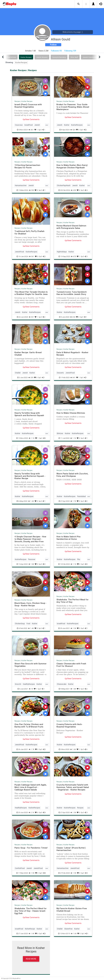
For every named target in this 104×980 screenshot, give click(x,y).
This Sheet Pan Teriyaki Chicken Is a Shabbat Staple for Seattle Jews (31, 293)
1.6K (73, 749)
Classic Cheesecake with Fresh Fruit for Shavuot (71, 665)
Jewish (37, 125)
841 (73, 377)
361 (31, 130)
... (47, 125)
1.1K (32, 438)
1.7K (73, 501)
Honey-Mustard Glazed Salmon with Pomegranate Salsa (71, 227)
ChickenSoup (20, 624)
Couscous (19, 125)
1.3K (73, 628)
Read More (31, 959)
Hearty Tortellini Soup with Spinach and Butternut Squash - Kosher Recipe (30, 476)
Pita (79, 559)
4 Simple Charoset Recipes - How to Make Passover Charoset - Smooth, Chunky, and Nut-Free (30, 539)
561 (32, 256)
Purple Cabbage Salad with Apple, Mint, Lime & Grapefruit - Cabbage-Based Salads (31, 787)
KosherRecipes (77, 125)
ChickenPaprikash (64, 185)
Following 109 (70, 51)
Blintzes (60, 433)
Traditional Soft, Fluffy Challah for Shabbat (29, 232)
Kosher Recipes (26, 57)
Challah (18, 373)
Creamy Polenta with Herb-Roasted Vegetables (69, 725)
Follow (53, 45)
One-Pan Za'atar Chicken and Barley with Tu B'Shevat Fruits (29, 725)
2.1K (31, 812)
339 (31, 377)
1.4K (31, 501)
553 (31, 190)
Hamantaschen (21, 185)
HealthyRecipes (29, 684)
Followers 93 (56, 51)
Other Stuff (74, 57)
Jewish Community (90, 57)
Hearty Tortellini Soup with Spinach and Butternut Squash (29, 414)
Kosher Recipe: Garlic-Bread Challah (28, 354)
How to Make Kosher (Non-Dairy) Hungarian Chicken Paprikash (72, 166)
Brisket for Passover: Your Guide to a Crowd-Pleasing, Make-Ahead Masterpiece (73, 107)
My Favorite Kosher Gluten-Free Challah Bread (72, 910)
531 (31, 317)
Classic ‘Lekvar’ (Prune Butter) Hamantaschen (71, 849)
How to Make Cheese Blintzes (71, 413)
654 (73, 317)
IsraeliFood (29, 125)
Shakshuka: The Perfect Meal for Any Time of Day (73, 601)
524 (73, 130)
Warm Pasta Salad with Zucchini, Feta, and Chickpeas (72, 475)
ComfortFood (20, 868)
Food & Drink (12, 57)
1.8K (31, 564)
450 (73, 190)
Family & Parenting (59, 57)
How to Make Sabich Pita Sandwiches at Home (68, 538)
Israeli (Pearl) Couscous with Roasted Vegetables (28, 106)
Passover (32, 559)
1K (31, 689)
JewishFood (19, 252)
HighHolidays (62, 252)
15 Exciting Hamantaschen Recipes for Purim (27, 166)
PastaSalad (81, 496)
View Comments (31, 119)
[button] (79, 4)
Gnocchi (18, 684)
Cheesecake (62, 684)
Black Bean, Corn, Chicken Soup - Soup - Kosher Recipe (30, 604)
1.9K (32, 873)
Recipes (17, 101)
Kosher (67, 125)
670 (73, 256)
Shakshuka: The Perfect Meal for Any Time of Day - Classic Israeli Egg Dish (31, 911)
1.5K (73, 812)
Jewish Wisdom (42, 57)
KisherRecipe (30, 929)
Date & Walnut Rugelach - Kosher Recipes (72, 354)
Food (28, 624)
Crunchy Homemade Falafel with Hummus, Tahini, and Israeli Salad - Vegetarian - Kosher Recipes (73, 787)
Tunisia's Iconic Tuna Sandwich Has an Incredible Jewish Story (72, 293)
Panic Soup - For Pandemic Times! (31, 848)
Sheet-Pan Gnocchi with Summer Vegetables (31, 665)
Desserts (60, 373)
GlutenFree (68, 929)
